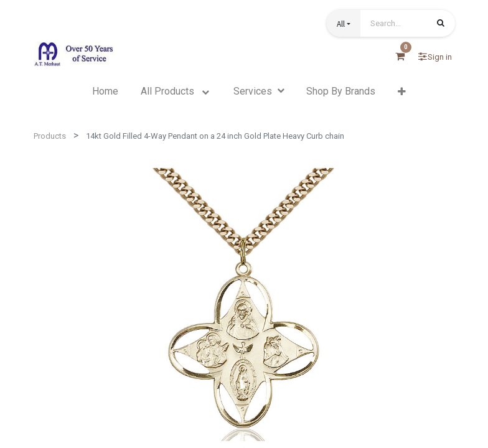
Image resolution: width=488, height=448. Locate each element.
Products (50, 136)
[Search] (441, 24)
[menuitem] (105, 91)
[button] (344, 23)
